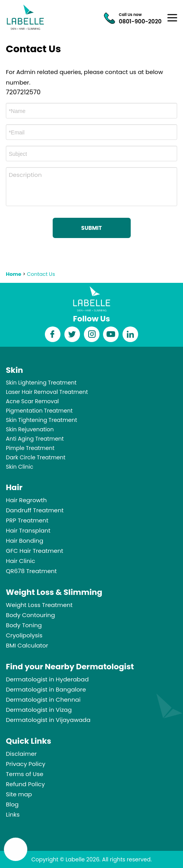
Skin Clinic (20, 467)
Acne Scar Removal (32, 401)
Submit (91, 228)
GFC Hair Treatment (35, 551)
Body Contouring (30, 615)
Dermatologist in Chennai (43, 700)
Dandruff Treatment (35, 510)
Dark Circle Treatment (36, 457)
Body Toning (24, 625)
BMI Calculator (27, 645)
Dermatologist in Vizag (39, 710)
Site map (19, 794)
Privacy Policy (26, 764)
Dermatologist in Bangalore (46, 689)
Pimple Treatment (30, 448)
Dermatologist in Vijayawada (48, 720)
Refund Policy (25, 784)
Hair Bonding (25, 541)
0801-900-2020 (140, 21)
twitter (72, 334)
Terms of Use (25, 774)
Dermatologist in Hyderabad (47, 679)
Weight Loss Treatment (39, 605)
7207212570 (23, 92)
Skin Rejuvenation (30, 429)
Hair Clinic (20, 561)
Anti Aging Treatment (35, 439)
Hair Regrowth (26, 500)
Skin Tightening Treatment (42, 420)
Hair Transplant (28, 530)
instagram (92, 334)
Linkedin (130, 334)
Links (13, 814)
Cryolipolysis (24, 635)
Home (14, 274)
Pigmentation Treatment (39, 411)
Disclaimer (21, 754)
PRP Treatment (27, 520)
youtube (111, 334)
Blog (12, 804)
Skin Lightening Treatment (41, 383)
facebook (53, 334)
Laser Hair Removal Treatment (47, 392)
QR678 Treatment (31, 571)
